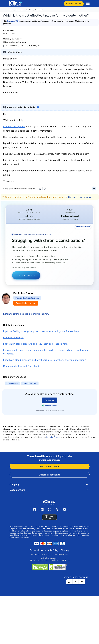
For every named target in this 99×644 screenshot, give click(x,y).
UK (34, 560)
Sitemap (65, 550)
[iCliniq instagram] (50, 509)
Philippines (53, 560)
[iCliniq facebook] (35, 509)
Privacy (42, 550)
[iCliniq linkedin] (42, 509)
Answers (19, 10)
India (46, 560)
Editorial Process (53, 437)
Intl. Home (66, 560)
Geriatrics (29, 10)
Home (11, 10)
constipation (40, 10)
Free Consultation (74, 4)
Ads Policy (53, 550)
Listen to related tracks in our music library (26, 314)
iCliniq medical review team (14, 42)
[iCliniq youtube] (64, 509)
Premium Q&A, (14, 21)
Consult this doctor (26, 303)
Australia (39, 560)
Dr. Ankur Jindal (10, 34)
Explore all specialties (50, 475)
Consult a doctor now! (80, 197)
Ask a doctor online (50, 466)
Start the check (26, 275)
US (31, 560)
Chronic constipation (14, 127)
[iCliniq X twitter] (57, 509)
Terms (33, 550)
